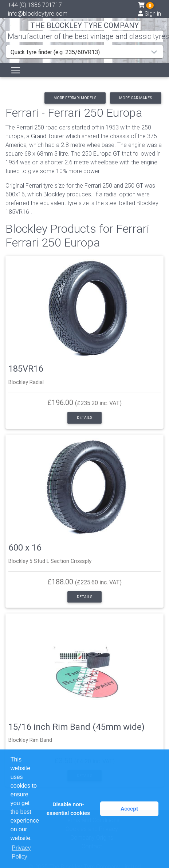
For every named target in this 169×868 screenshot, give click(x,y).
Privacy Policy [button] (21, 852)
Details (84, 418)
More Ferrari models (75, 98)
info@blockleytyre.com (38, 13)
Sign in (150, 13)
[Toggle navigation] (16, 70)
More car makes (135, 98)
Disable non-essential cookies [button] (68, 809)
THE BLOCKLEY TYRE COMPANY (84, 25)
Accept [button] (129, 809)
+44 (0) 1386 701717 (35, 5)
